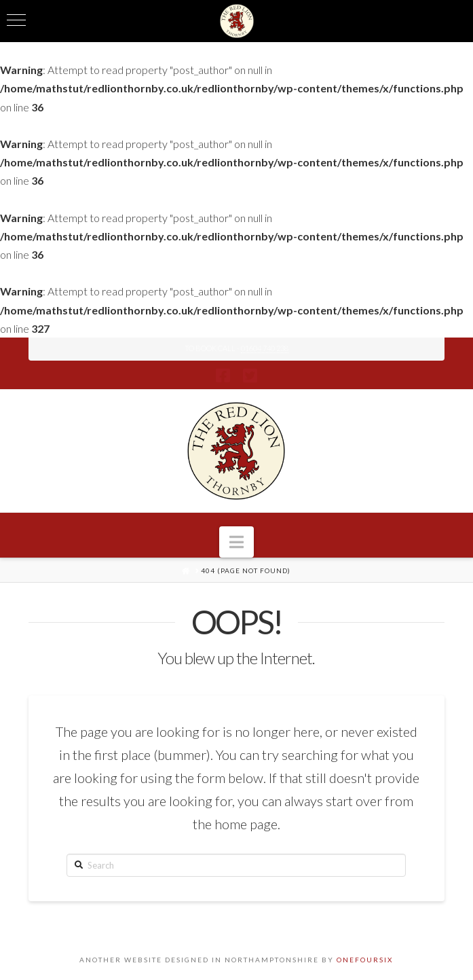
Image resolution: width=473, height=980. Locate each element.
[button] (236, 542)
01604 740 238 (265, 348)
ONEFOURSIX (365, 960)
